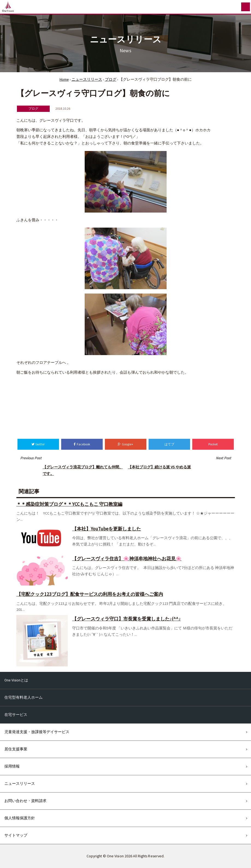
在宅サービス (16, 715)
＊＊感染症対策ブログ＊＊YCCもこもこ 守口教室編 (69, 504)
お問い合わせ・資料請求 (25, 801)
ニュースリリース (87, 79)
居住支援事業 (16, 749)
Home (64, 79)
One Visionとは (16, 680)
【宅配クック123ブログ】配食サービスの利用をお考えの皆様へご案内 (90, 594)
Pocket (213, 444)
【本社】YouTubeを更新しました (107, 529)
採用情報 (12, 766)
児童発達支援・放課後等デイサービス (37, 732)
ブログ (111, 79)
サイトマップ (16, 835)
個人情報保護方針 (20, 818)
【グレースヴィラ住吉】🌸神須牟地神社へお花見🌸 (127, 559)
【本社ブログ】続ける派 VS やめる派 (159, 467)
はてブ (169, 444)
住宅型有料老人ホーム (23, 697)
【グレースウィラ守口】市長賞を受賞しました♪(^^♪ (126, 619)
